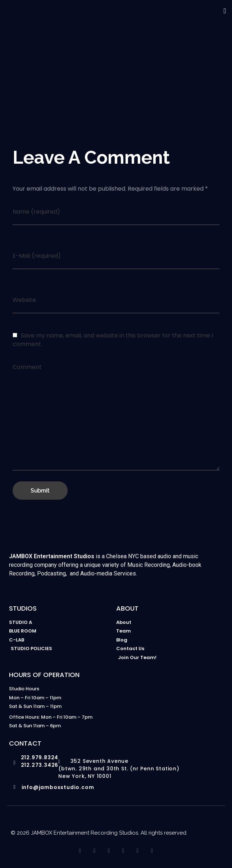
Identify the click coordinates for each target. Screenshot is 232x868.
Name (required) (36, 212)
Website (24, 300)
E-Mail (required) (37, 256)
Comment (27, 367)
